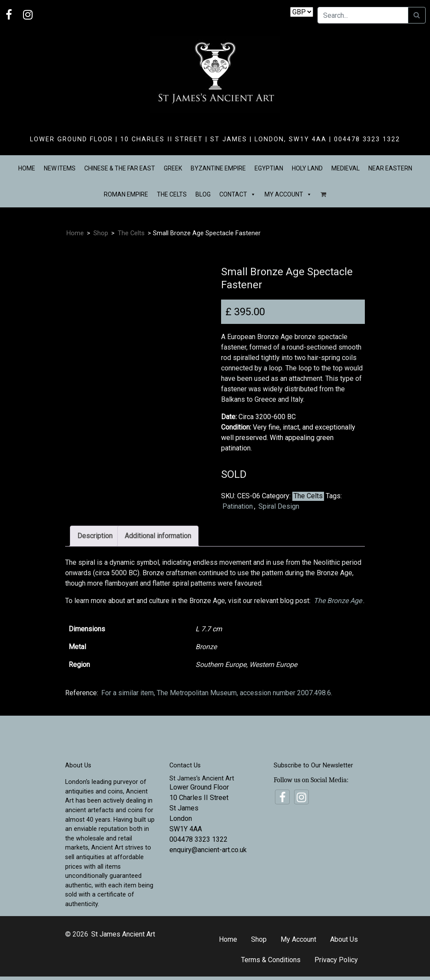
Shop (101, 233)
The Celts (172, 194)
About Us (344, 939)
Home (27, 168)
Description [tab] (95, 536)
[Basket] (323, 194)
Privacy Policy (336, 960)
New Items (60, 168)
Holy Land (307, 168)
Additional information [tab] (158, 536)
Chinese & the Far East (120, 168)
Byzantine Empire (218, 168)
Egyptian (269, 168)
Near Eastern (390, 168)
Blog (203, 194)
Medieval (346, 168)
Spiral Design (279, 506)
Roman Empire (126, 194)
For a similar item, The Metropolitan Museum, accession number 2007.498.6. (217, 693)
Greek (173, 168)
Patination (238, 506)
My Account (288, 194)
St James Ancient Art (123, 934)
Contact (238, 194)
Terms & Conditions (271, 960)
